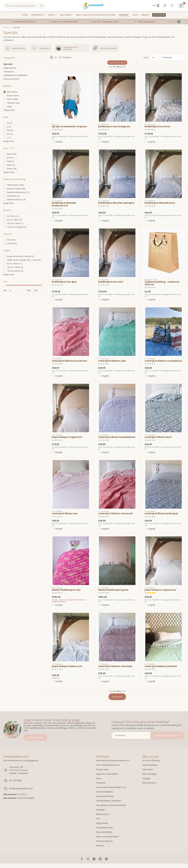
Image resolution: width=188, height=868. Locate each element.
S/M (10, 130)
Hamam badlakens (105, 792)
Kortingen (101, 810)
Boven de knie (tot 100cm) (20, 256)
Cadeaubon (9, 72)
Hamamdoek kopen (105, 796)
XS (9, 123)
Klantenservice (103, 814)
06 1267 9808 (15, 780)
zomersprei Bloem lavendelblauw (117, 437)
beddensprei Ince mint (111, 282)
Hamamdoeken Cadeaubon (109, 801)
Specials (124, 15)
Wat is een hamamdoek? (107, 837)
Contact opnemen (35, 737)
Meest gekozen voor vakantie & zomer (96, 15)
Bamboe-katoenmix (18, 192)
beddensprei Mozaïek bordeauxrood (64, 204)
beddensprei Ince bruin (157, 127)
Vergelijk (59, 142)
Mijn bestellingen (150, 765)
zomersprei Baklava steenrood (115, 514)
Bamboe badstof (16, 189)
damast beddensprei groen (113, 590)
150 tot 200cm (15, 271)
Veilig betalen (102, 823)
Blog (136, 15)
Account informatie (151, 760)
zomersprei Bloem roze (65, 514)
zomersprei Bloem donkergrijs (161, 514)
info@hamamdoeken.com (21, 788)
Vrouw (11, 240)
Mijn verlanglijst (150, 774)
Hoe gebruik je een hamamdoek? (111, 805)
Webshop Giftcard (104, 841)
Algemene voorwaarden (107, 774)
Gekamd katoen (16, 200)
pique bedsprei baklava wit (67, 666)
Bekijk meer (9, 110)
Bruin (11, 158)
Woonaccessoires (11, 79)
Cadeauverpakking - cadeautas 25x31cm (162, 283)
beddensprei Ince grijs (64, 282)
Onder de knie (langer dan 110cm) (24, 260)
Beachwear (66, 15)
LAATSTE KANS (159, 15)
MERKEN (145, 15)
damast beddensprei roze (66, 590)
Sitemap (100, 846)
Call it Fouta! (13, 99)
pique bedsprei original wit (67, 437)
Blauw (12, 154)
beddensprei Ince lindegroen (114, 127)
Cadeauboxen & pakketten (15, 75)
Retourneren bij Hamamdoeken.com (113, 760)
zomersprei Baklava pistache (161, 666)
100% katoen (15, 185)
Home (25, 15)
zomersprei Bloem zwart (158, 437)
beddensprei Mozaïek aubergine (116, 203)
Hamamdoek (37, 15)
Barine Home (13, 96)
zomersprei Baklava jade (112, 361)
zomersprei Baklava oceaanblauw (163, 361)
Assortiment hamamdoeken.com (111, 787)
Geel (10, 161)
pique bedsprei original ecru (160, 590)
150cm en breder (17, 227)
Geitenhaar (13, 196)
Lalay (9, 106)
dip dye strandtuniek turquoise (69, 127)
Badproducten (10, 68)
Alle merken (12, 92)
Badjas (52, 15)
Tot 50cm (13, 216)
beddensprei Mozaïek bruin (160, 203)
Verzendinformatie (104, 828)
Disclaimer (101, 783)
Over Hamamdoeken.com (108, 765)
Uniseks (12, 243)
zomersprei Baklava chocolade (115, 666)
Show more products (117, 63)
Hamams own (13, 103)
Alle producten (149, 783)
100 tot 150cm (15, 223)
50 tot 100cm (14, 220)
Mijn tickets (148, 769)
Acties (99, 778)
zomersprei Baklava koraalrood (69, 361)
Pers (98, 819)
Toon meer (117, 697)
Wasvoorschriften (104, 832)
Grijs (11, 165)
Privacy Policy (102, 769)
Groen (12, 169)
